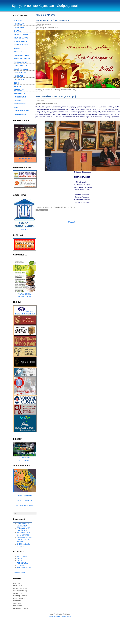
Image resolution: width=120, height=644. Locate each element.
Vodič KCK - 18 (20, 73)
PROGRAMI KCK (21, 66)
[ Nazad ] (72, 222)
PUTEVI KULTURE (21, 45)
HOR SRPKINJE (20, 97)
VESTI (19, 558)
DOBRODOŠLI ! (20, 27)
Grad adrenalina (20, 104)
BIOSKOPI (18, 100)
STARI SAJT (19, 90)
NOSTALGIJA (19, 52)
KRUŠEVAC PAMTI (21, 55)
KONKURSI (18, 76)
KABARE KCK (20, 93)
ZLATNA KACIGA (21, 41)
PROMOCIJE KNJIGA (22, 111)
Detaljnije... (43, 210)
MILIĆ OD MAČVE (21, 38)
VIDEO (17, 107)
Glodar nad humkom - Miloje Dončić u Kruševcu (25, 539)
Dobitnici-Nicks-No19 (25, 506)
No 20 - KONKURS (25, 496)
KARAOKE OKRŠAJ (22, 59)
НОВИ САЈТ (19, 24)
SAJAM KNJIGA (20, 114)
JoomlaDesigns (66, 616)
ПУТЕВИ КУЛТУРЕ (25, 159)
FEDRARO (18, 86)
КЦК (25, 161)
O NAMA (17, 31)
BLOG (16, 83)
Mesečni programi (21, 69)
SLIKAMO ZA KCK (21, 62)
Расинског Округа (24, 296)
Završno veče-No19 (25, 501)
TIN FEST (18, 48)
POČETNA (18, 21)
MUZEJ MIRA (22, 556)
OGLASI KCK (19, 80)
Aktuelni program (21, 34)
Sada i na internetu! (25, 314)
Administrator (19, 572)
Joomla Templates (54, 616)
